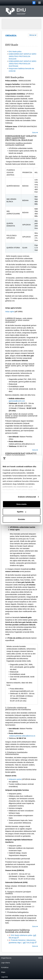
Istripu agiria (10, 312)
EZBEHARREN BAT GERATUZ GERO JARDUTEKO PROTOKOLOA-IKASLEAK (22, 56)
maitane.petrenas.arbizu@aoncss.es (22, 736)
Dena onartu (22, 504)
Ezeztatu (21, 519)
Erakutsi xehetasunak (27, 497)
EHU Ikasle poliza (15, 52)
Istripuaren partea (15, 779)
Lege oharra (6, 963)
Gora (35, 132)
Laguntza (4, 977)
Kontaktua (5, 967)
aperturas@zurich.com (17, 401)
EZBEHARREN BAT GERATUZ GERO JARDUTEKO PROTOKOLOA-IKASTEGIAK (22, 64)
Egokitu (22, 512)
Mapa (3, 972)
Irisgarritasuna (6, 958)
